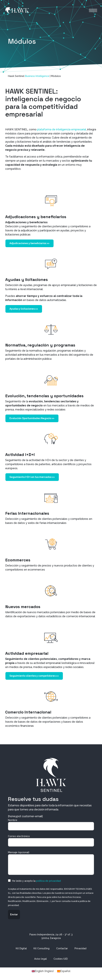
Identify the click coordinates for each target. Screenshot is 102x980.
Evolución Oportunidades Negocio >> (32, 418)
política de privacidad (48, 881)
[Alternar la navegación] (93, 10)
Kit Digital (21, 948)
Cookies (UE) (61, 959)
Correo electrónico (51, 841)
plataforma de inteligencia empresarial (62, 129)
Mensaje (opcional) (51, 863)
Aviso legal (40, 959)
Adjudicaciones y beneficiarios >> (29, 243)
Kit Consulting (42, 948)
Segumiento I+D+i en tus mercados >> (32, 477)
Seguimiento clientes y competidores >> (34, 676)
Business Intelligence (37, 76)
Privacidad (80, 948)
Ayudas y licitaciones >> (24, 309)
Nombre (51, 825)
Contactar (62, 948)
